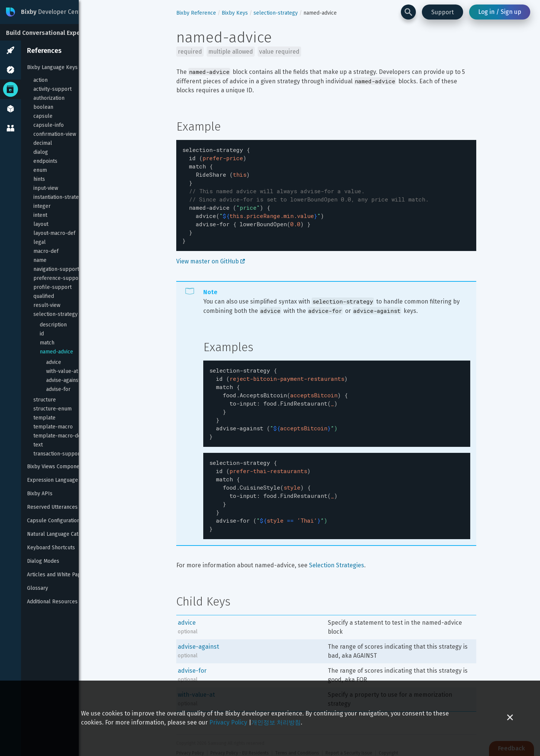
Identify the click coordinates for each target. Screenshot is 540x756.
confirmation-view (55, 134)
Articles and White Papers (58, 575)
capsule (43, 116)
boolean (43, 107)
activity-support (52, 89)
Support (442, 12)
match (47, 343)
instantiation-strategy (59, 197)
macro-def (46, 251)
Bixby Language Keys (52, 67)
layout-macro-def (54, 233)
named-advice (56, 352)
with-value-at (62, 371)
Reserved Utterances (52, 507)
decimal (43, 143)
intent (40, 215)
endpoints (45, 161)
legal (40, 242)
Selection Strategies (337, 543)
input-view (46, 188)
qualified (44, 296)
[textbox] (326, 191)
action (40, 80)
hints (39, 179)
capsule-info (49, 125)
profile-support (52, 287)
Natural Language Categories (62, 534)
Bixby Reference (196, 13)
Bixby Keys (235, 13)
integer (42, 206)
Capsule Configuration (53, 521)
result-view (47, 305)
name (40, 260)
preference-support (58, 278)
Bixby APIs (40, 494)
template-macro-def (58, 436)
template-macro (53, 427)
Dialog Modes (43, 561)
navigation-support (56, 269)
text (38, 445)
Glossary (37, 588)
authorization (49, 98)
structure (45, 400)
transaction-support (58, 454)
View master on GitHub (211, 252)
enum (40, 170)
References (44, 51)
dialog (41, 152)
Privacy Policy (228, 722)
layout (41, 224)
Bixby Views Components (57, 467)
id (42, 334)
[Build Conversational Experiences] (56, 32)
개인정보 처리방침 (276, 722)
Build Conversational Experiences (54, 33)
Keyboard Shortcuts (51, 548)
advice (54, 362)
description (53, 325)
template (44, 418)
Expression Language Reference (66, 480)
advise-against (63, 380)
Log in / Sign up (500, 12)
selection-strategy (55, 314)
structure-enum (52, 409)
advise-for (58, 389)
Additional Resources (52, 602)
